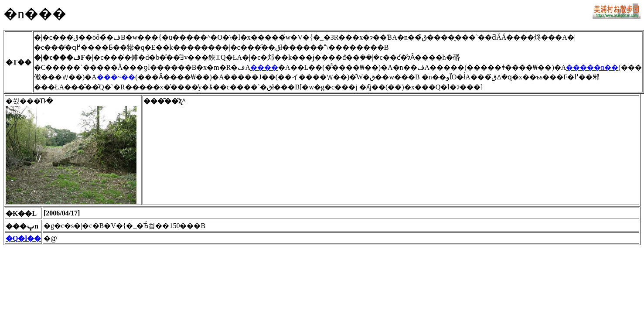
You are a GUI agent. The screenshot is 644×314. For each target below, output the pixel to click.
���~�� (116, 77)
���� (264, 67)
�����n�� (592, 67)
